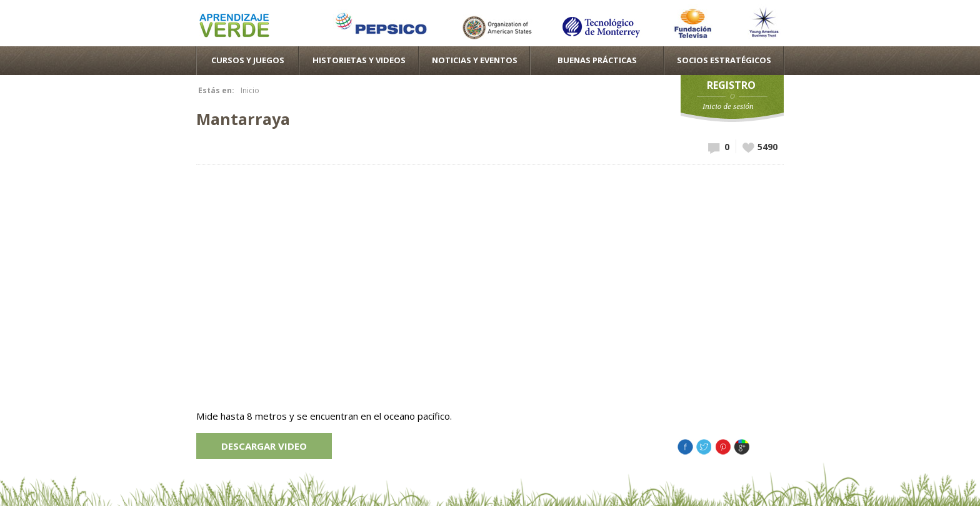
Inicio (250, 90)
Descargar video (264, 446)
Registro (731, 85)
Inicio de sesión (728, 106)
